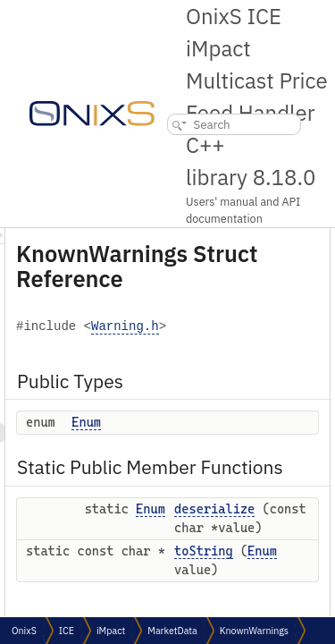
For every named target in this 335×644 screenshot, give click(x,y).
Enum (187, 422)
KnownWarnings (254, 631)
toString (305, 597)
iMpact (111, 631)
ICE (67, 631)
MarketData (172, 631)
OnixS (24, 631)
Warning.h (226, 327)
